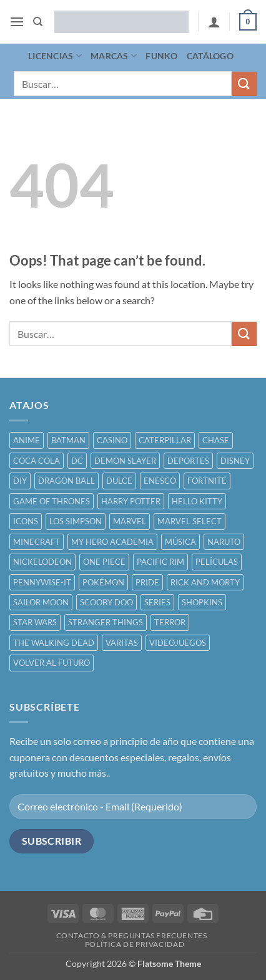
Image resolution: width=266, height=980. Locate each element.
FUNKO (161, 56)
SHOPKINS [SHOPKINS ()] (202, 602)
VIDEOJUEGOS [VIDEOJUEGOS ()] (178, 643)
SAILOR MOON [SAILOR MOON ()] (41, 602)
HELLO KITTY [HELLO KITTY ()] (197, 501)
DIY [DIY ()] (20, 481)
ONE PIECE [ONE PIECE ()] (104, 562)
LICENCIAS (55, 56)
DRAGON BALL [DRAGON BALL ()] (66, 481)
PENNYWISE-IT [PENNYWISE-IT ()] (42, 582)
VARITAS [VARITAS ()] (122, 643)
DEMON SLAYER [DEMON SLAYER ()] (125, 461)
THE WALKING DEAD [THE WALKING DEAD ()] (54, 643)
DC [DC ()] (77, 461)
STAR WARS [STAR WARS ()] (35, 622)
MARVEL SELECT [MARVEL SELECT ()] (190, 521)
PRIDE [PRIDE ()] (147, 582)
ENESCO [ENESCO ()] (160, 481)
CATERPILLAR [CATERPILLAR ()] (165, 440)
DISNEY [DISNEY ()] (235, 461)
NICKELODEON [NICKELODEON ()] (42, 562)
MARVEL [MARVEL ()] (130, 521)
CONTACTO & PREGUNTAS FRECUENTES (132, 935)
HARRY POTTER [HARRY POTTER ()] (131, 501)
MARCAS (114, 56)
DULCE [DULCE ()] (119, 481)
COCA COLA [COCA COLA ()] (37, 461)
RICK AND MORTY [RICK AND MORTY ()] (205, 582)
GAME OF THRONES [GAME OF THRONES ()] (52, 501)
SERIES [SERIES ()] (157, 602)
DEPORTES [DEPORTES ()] (188, 461)
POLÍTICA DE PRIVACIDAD (135, 944)
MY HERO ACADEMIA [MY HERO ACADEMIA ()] (112, 542)
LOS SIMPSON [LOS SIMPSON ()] (76, 521)
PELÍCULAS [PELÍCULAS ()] (217, 562)
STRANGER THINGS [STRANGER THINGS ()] (106, 622)
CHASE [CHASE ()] (216, 440)
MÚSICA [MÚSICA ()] (180, 542)
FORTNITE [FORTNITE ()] (207, 481)
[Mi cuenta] (214, 22)
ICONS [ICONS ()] (26, 521)
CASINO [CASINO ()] (112, 440)
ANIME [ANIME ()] (27, 440)
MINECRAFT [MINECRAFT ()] (37, 542)
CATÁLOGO (210, 56)
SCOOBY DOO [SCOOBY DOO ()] (106, 602)
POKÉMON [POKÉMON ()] (103, 582)
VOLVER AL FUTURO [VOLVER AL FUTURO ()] (52, 663)
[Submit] (244, 84)
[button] (17, 22)
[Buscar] (38, 22)
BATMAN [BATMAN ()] (68, 440)
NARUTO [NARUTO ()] (224, 542)
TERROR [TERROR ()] (170, 622)
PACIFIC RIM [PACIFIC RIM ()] (160, 562)
